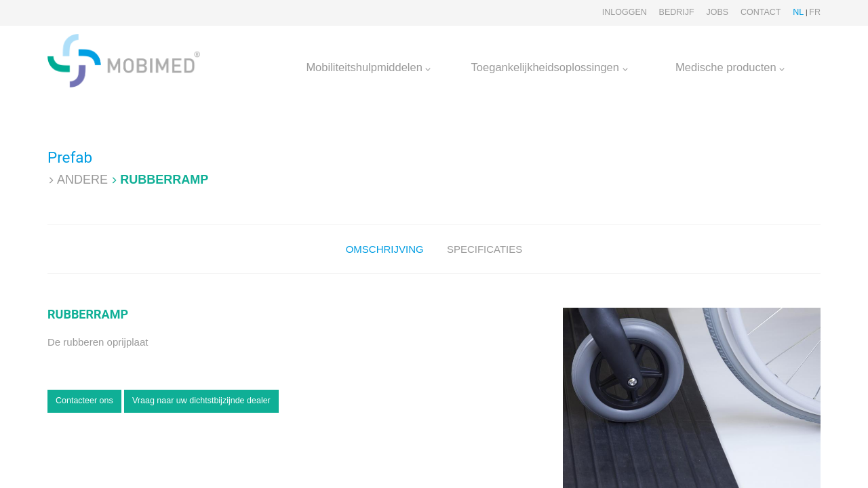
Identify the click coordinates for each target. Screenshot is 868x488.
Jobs (717, 12)
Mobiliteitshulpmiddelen (368, 67)
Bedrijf (677, 12)
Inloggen (625, 12)
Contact (761, 12)
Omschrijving (385, 249)
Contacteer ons (84, 401)
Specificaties (485, 249)
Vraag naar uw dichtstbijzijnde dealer (201, 401)
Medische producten (730, 67)
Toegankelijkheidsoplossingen (550, 67)
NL (798, 12)
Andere (82, 180)
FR (815, 12)
